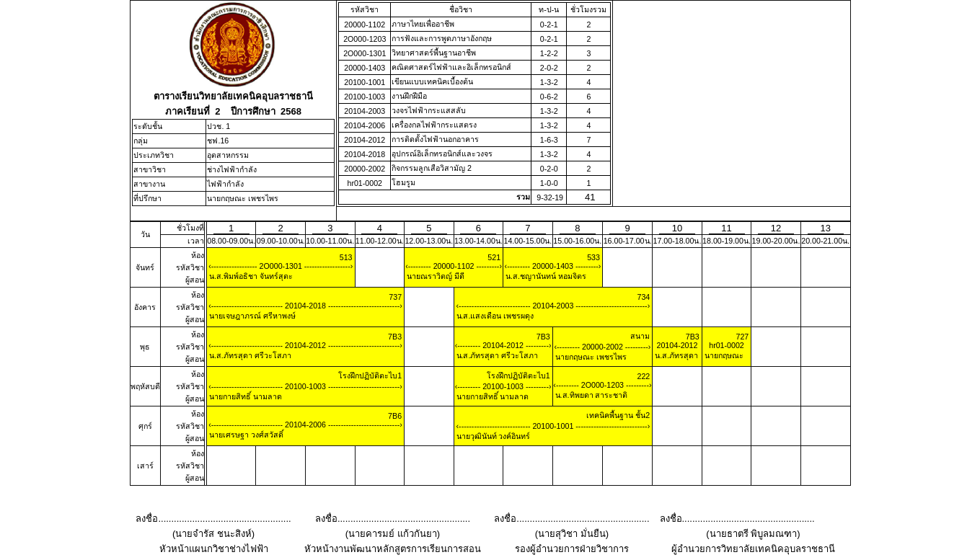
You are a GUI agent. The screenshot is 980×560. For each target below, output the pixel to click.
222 (643, 376)
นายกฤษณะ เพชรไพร (243, 198)
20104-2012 (365, 140)
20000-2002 (365, 169)
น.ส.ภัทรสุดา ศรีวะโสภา (249, 355)
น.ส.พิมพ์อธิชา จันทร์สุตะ (250, 276)
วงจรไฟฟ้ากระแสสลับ (429, 110)
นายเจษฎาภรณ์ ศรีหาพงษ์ (251, 316)
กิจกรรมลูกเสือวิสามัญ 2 (432, 168)
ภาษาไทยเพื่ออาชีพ (423, 24)
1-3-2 (549, 82)
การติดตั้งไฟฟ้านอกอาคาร (435, 139)
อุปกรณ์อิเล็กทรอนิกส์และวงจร (442, 154)
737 (395, 297)
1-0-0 (549, 183)
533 (593, 257)
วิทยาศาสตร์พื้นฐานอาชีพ (434, 53)
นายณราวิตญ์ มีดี (434, 276)
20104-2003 (365, 111)
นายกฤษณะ (723, 355)
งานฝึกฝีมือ (409, 96)
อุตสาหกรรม (228, 155)
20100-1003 (365, 97)
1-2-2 (549, 53)
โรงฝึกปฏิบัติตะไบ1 (370, 375)
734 (643, 297)
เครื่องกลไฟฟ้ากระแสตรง (434, 125)
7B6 (395, 416)
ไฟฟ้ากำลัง (225, 184)
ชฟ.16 (218, 141)
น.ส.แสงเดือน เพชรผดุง (494, 316)
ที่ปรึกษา (147, 198)
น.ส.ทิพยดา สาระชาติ (591, 395)
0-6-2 (549, 97)
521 (494, 257)
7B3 (395, 337)
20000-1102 (365, 25)
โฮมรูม (403, 182)
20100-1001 (365, 82)
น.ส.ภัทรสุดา (675, 355)
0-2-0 (549, 169)
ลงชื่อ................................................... (213, 519)
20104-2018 (365, 154)
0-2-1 (549, 25)
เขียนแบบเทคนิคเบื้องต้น (432, 81)
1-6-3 (549, 140)
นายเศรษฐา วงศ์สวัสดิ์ (245, 435)
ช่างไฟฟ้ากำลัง (232, 169)
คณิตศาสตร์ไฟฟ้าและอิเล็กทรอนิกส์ (451, 67)
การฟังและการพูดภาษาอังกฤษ (442, 38)
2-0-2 (549, 68)
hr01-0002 (365, 183)
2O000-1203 (365, 39)
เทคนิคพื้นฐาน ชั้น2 (618, 415)
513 (346, 257)
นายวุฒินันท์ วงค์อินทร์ (493, 436)
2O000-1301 (365, 53)
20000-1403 (365, 68)
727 (743, 337)
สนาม (640, 336)
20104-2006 (365, 125)
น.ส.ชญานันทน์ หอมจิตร (545, 276)
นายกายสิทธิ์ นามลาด (244, 396)
